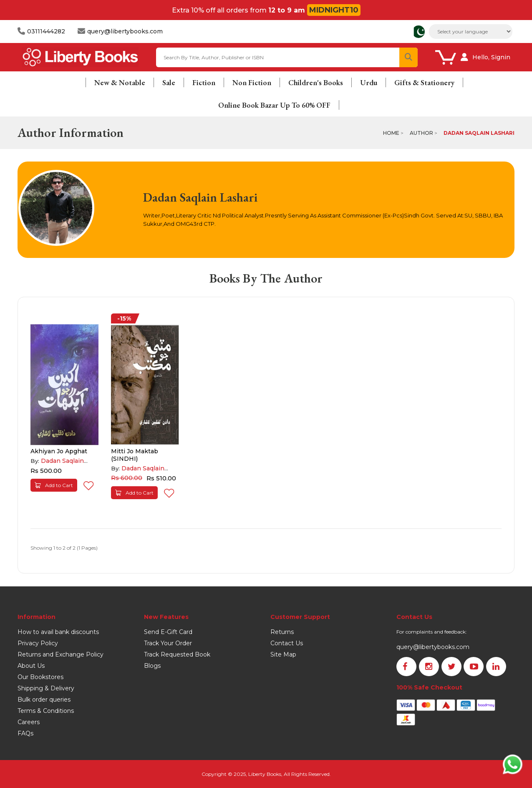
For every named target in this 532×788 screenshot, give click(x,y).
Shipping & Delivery (46, 688)
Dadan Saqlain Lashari (479, 133)
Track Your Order (168, 643)
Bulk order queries (44, 700)
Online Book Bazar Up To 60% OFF (274, 105)
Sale (169, 82)
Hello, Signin (491, 57)
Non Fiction (252, 82)
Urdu (369, 82)
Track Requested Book (177, 654)
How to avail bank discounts (58, 632)
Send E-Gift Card (168, 632)
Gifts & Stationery (424, 82)
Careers (29, 722)
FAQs (25, 733)
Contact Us (287, 643)
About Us (31, 666)
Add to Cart (54, 485)
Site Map (283, 654)
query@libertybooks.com (433, 647)
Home (391, 133)
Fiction (204, 82)
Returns (282, 632)
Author (421, 133)
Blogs (152, 666)
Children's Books (316, 82)
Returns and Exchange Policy (61, 654)
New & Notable (120, 82)
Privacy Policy (38, 643)
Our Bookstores (40, 677)
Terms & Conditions (46, 711)
